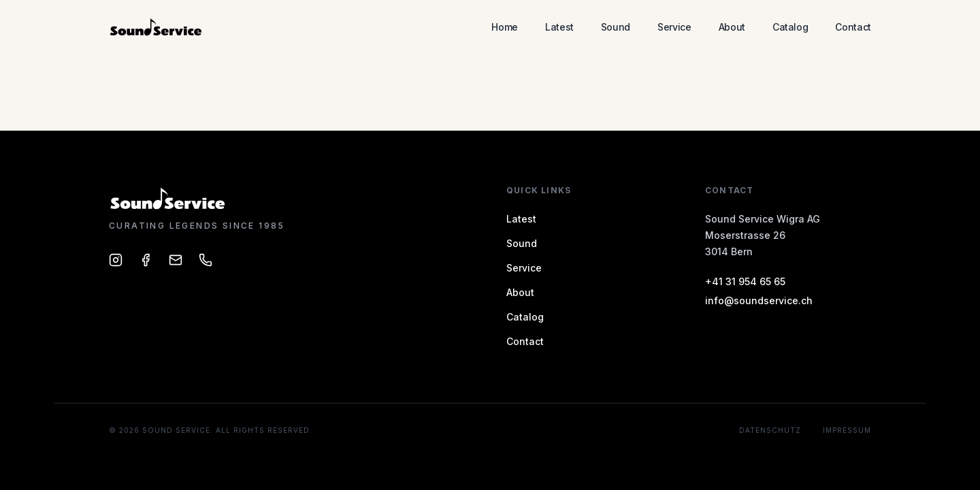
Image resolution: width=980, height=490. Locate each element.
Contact (853, 27)
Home (505, 27)
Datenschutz (770, 430)
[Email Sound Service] (176, 260)
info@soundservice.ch (759, 300)
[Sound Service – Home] (157, 27)
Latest (559, 27)
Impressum (847, 430)
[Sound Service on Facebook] (146, 260)
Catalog (790, 27)
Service (674, 27)
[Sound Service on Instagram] (116, 260)
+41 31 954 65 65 (745, 281)
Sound (616, 27)
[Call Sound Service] (206, 260)
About (732, 27)
